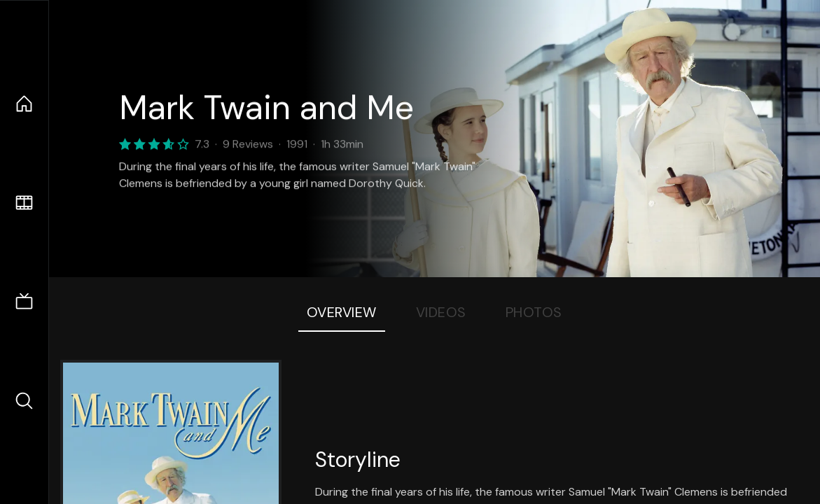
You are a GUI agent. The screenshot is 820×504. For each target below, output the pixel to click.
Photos (534, 312)
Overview (342, 312)
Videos (441, 312)
